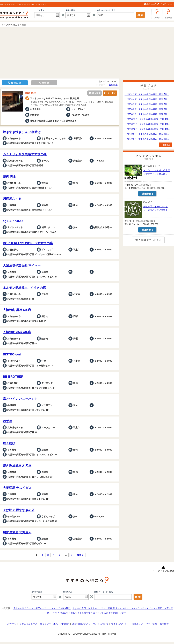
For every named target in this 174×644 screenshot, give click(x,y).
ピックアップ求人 (49, 624)
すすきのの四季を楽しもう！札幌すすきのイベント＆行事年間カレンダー (89, 613)
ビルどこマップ (167, 4)
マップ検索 (151, 624)
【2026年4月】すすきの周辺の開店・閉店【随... (147, 99)
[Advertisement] (87, 53)
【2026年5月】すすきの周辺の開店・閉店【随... (147, 94)
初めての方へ (153, 4)
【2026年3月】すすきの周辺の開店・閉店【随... (147, 104)
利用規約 (65, 624)
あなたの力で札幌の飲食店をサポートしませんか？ (157, 172)
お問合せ (164, 624)
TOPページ (11, 624)
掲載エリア (137, 624)
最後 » (80, 555)
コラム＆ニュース (28, 624)
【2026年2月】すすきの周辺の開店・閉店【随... (147, 109)
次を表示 (113, 85)
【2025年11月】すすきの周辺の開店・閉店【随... (147, 124)
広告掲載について (81, 624)
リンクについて (101, 624)
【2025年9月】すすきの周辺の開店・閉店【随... (147, 134)
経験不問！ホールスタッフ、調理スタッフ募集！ (155, 208)
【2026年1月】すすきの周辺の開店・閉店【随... (147, 114)
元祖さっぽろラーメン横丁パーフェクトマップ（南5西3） (42, 608)
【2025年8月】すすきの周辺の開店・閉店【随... (147, 139)
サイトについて (119, 624)
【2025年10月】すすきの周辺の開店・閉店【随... (147, 129)
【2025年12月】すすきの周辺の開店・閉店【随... (147, 119)
